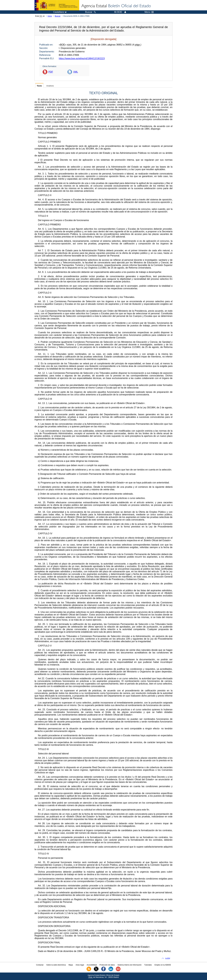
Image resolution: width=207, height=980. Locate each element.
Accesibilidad (92, 965)
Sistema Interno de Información (130, 965)
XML (76, 72)
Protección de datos (107, 965)
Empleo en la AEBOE (163, 965)
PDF (51, 72)
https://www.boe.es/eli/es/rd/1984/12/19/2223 (82, 58)
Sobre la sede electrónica (56, 965)
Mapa (71, 965)
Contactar (40, 965)
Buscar (58, 16)
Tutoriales (148, 965)
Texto (39, 86)
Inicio (50, 16)
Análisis (50, 86)
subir (168, 958)
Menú (149, 12)
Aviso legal (80, 965)
